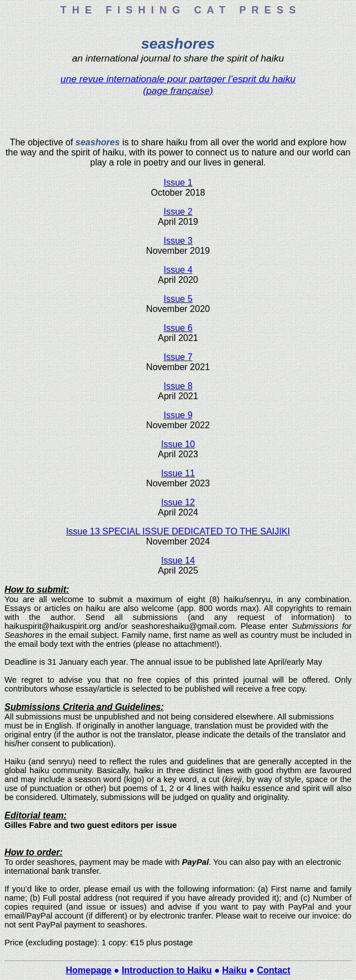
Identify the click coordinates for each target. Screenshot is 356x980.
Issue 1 (178, 183)
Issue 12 (178, 502)
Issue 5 (178, 299)
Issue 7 (178, 357)
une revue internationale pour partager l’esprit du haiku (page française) (178, 85)
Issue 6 (178, 328)
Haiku (235, 970)
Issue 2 (178, 212)
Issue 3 (178, 241)
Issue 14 (178, 560)
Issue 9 (178, 415)
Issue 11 (178, 473)
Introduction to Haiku (167, 970)
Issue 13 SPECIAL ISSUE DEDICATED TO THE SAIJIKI (178, 531)
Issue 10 (178, 444)
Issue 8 (178, 386)
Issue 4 (178, 270)
